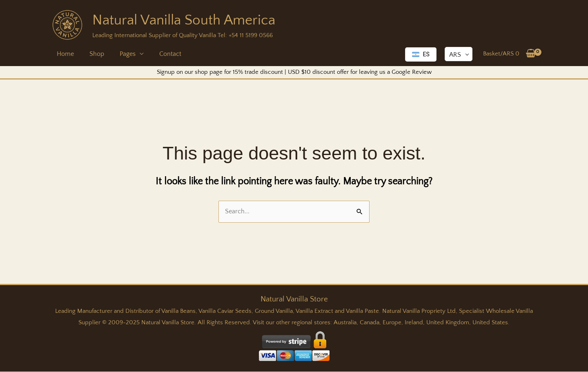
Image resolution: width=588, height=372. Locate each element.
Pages (121, 54)
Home (64, 54)
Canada (370, 323)
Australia (345, 323)
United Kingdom (448, 323)
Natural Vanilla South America (184, 20)
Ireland (414, 323)
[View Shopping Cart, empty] (509, 54)
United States (490, 323)
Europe (392, 323)
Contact (162, 54)
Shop (93, 54)
